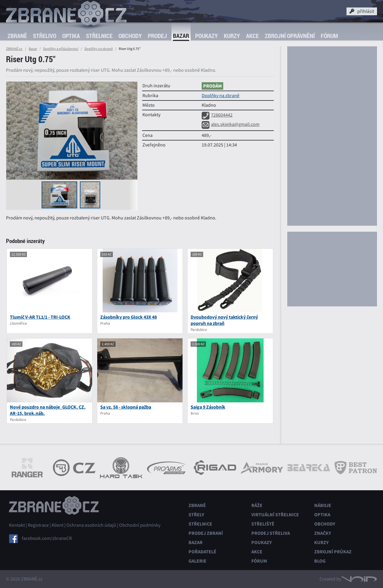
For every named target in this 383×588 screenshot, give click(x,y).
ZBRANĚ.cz (14, 49)
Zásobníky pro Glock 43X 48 (129, 317)
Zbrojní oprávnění (290, 36)
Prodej (157, 36)
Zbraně (17, 36)
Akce (252, 36)
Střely (196, 515)
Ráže (257, 505)
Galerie (197, 561)
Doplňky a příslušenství (61, 49)
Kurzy (232, 36)
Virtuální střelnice (275, 515)
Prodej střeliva (271, 533)
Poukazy (206, 36)
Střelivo (45, 36)
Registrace (38, 525)
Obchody (130, 36)
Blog (320, 561)
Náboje (323, 505)
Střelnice (99, 36)
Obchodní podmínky (140, 525)
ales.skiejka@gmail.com (231, 124)
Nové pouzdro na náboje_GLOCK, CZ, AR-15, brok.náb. (48, 410)
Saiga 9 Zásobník (208, 407)
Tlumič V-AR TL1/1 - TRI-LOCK (40, 317)
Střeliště (263, 524)
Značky (323, 533)
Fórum (329, 36)
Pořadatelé (202, 552)
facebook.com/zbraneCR (47, 538)
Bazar (181, 36)
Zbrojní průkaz (333, 552)
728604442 (217, 115)
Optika (71, 36)
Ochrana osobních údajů (91, 525)
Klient (58, 525)
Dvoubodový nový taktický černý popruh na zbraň (224, 320)
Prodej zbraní (206, 533)
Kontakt (17, 525)
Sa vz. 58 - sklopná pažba (126, 407)
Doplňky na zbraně (99, 49)
